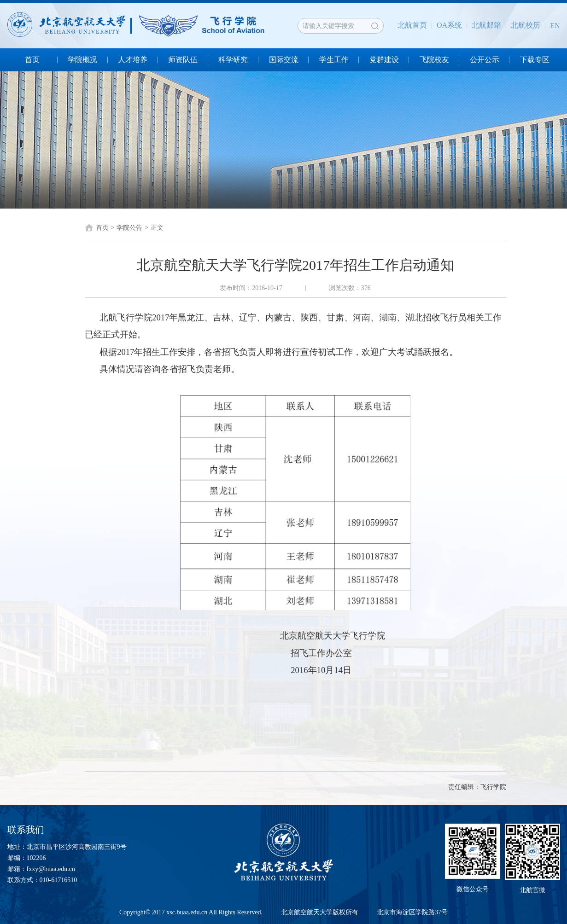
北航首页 (412, 25)
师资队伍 (183, 60)
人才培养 (133, 60)
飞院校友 (434, 60)
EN (555, 26)
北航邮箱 (486, 25)
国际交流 (284, 60)
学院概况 (82, 60)
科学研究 (233, 60)
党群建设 (384, 60)
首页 (32, 60)
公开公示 (485, 60)
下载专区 (535, 60)
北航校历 (526, 25)
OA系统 (449, 25)
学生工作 (334, 60)
